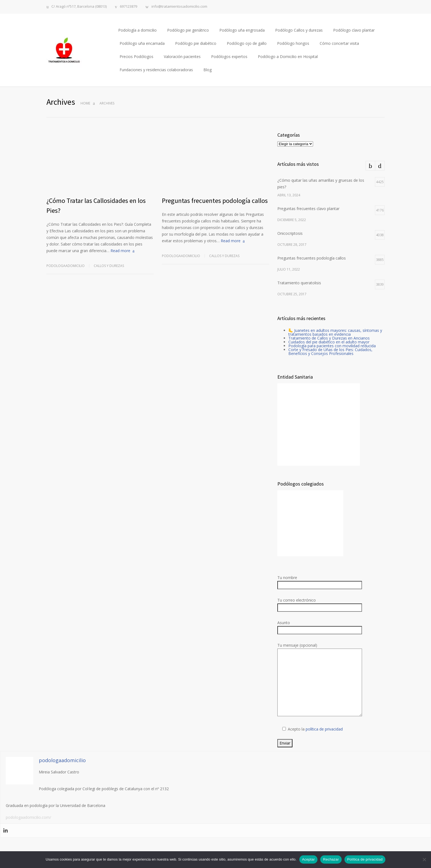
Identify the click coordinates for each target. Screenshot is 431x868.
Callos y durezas (109, 266)
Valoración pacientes (182, 57)
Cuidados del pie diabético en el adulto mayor (329, 342)
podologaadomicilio (66, 266)
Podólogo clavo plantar (354, 30)
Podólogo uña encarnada (142, 43)
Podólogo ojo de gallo (247, 43)
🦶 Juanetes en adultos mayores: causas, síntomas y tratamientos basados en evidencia (335, 332)
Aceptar (309, 859)
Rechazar (331, 859)
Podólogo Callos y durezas (299, 30)
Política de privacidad (365, 859)
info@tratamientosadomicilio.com (179, 7)
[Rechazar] (424, 859)
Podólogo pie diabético (196, 43)
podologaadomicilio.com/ (28, 817)
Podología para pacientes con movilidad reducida (332, 346)
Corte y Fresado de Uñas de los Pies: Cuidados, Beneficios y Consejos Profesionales (330, 352)
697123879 (129, 7)
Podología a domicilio (137, 30)
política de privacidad (324, 729)
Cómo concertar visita (339, 43)
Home (85, 103)
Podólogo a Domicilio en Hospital (288, 57)
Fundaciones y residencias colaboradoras (156, 70)
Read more (120, 251)
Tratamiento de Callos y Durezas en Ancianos (329, 338)
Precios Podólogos (136, 57)
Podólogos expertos (229, 57)
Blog (208, 70)
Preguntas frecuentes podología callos (215, 201)
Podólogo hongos (293, 43)
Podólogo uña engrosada (242, 30)
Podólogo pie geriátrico (188, 30)
